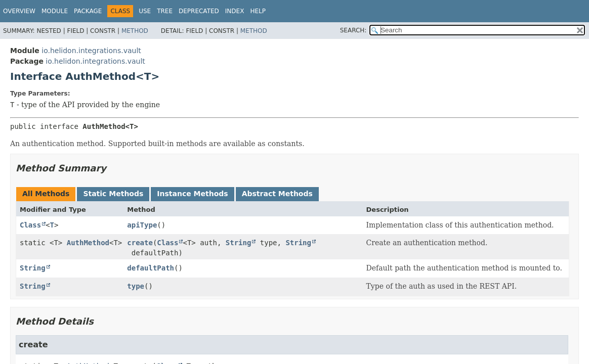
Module (55, 11)
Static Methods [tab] (113, 194)
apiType (142, 225)
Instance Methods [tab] (192, 194)
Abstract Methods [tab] (277, 194)
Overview (19, 11)
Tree (165, 11)
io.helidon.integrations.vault (91, 51)
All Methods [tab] (46, 194)
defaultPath (151, 268)
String (239, 243)
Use (145, 11)
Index (235, 11)
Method (135, 31)
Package (88, 11)
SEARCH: (353, 30)
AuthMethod (88, 243)
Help (258, 11)
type (136, 286)
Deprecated (199, 11)
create (140, 243)
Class (30, 225)
